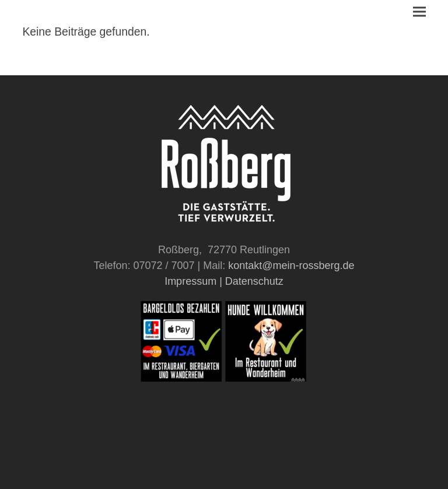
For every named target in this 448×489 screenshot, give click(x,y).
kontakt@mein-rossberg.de (291, 266)
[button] (419, 12)
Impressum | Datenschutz (224, 281)
